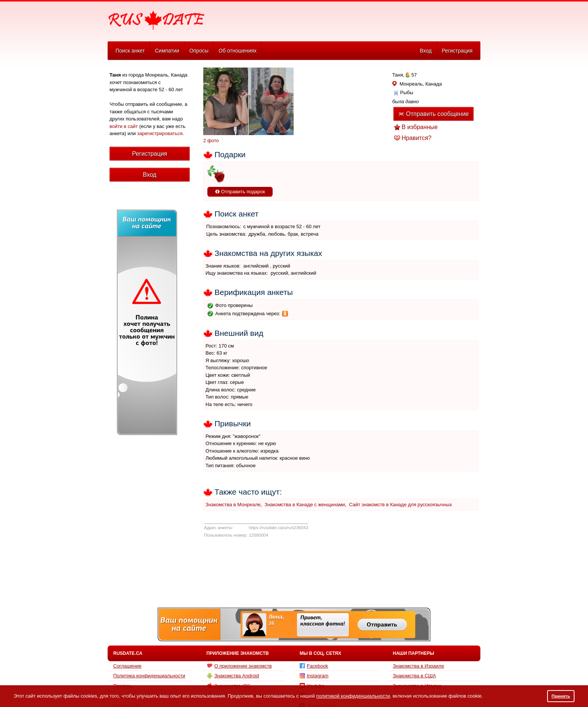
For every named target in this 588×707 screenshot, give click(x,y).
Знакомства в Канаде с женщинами (305, 505)
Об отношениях (238, 51)
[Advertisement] (343, 21)
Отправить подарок (240, 192)
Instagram (314, 676)
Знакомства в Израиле (419, 666)
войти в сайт (124, 126)
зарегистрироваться (160, 133)
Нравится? (417, 138)
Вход (426, 51)
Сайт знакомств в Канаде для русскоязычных (401, 505)
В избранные (420, 127)
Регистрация (457, 51)
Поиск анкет (130, 51)
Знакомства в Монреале (233, 505)
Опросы (199, 51)
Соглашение (127, 666)
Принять (561, 696)
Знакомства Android (233, 676)
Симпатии (167, 51)
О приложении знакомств (239, 666)
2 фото (211, 141)
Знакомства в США (415, 676)
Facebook (314, 666)
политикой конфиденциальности (353, 696)
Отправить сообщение (433, 114)
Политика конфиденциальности (149, 676)
